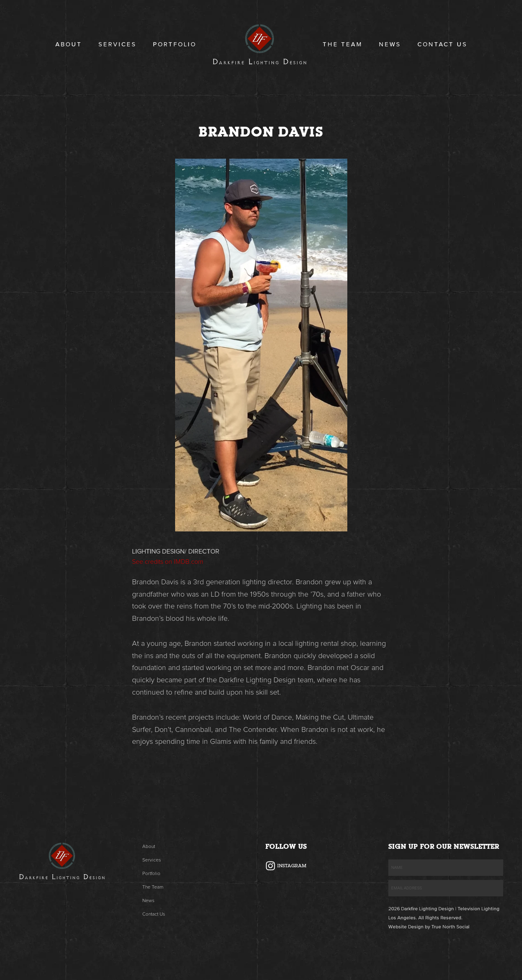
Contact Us (442, 44)
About (69, 44)
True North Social (450, 927)
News (390, 44)
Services (117, 44)
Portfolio (175, 44)
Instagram (292, 866)
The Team (343, 44)
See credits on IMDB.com (168, 562)
